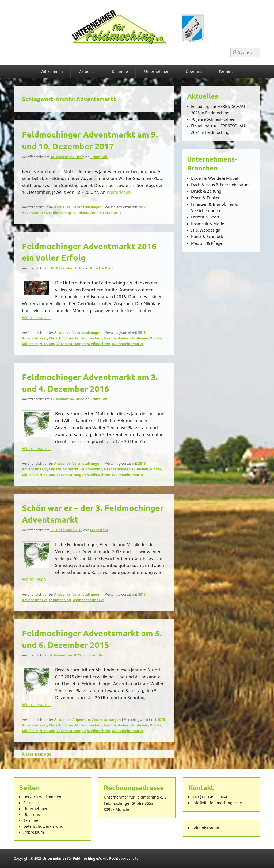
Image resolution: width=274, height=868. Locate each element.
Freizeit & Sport (205, 217)
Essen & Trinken (206, 198)
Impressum (34, 832)
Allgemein (81, 720)
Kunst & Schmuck (207, 236)
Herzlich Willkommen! (43, 797)
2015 (142, 594)
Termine (226, 71)
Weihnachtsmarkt (105, 213)
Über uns (194, 71)
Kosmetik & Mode (208, 224)
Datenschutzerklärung (43, 826)
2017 (142, 207)
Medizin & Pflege (207, 243)
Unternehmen (157, 71)
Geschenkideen (117, 338)
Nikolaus (80, 213)
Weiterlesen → (121, 192)
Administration (206, 828)
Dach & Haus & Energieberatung (221, 185)
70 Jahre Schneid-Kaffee (213, 119)
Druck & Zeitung (206, 191)
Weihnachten (99, 344)
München (30, 344)
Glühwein (140, 338)
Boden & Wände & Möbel (214, 178)
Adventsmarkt (35, 213)
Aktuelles (87, 71)
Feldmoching (60, 213)
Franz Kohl (99, 157)
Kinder (156, 338)
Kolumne (120, 71)
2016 (142, 333)
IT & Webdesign (206, 230)
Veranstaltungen (87, 207)
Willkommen (52, 71)
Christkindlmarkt (64, 338)
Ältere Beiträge (34, 754)
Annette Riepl (102, 268)
